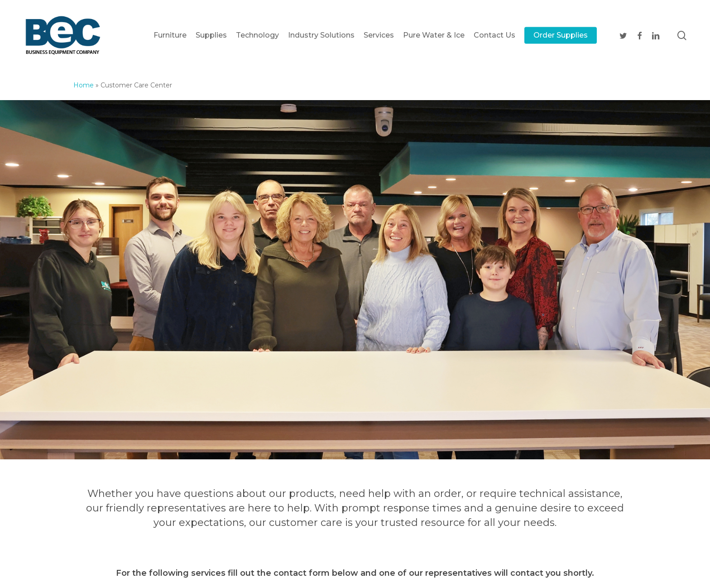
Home (84, 85)
